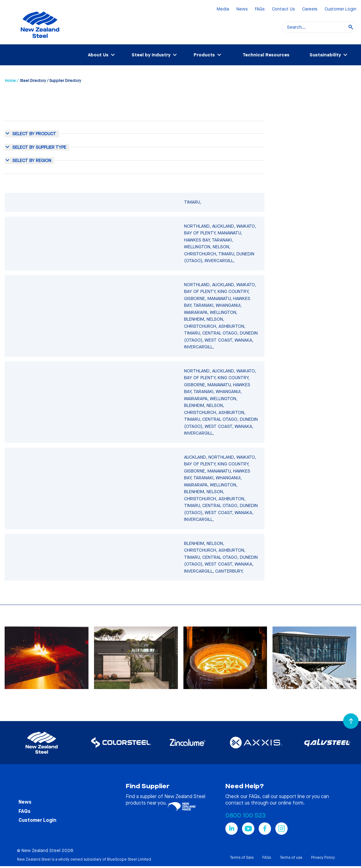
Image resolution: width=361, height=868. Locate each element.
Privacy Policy (323, 858)
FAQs (260, 9)
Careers (310, 9)
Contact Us (283, 9)
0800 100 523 (245, 815)
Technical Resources (266, 55)
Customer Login (340, 9)
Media (223, 9)
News (242, 9)
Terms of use (291, 858)
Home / (12, 81)
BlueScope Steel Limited (129, 859)
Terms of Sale (242, 858)
